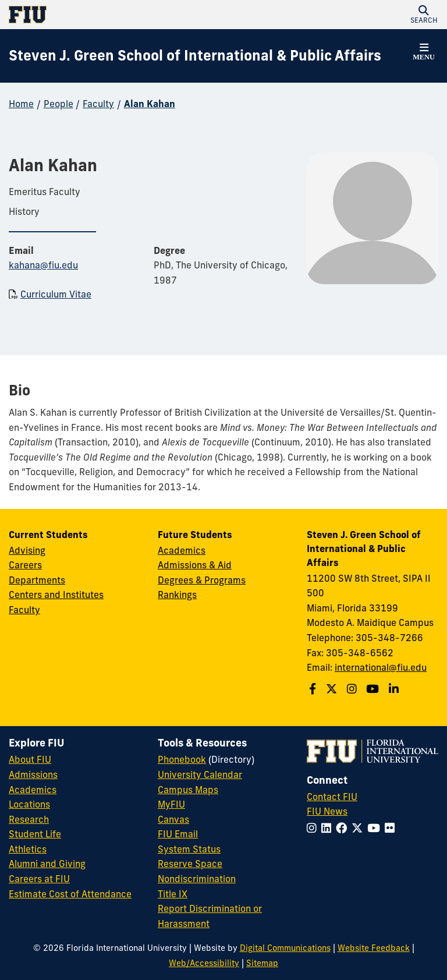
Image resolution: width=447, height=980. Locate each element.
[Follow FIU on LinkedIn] (329, 828)
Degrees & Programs (202, 580)
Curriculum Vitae (56, 294)
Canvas (173, 819)
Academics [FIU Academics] (33, 790)
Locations (29, 804)
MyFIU (171, 804)
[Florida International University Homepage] (116, 15)
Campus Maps (188, 790)
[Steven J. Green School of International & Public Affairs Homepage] (195, 56)
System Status (189, 849)
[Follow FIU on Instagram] (314, 828)
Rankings (177, 595)
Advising (27, 550)
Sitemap (262, 963)
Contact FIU (332, 797)
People (58, 104)
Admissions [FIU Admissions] (33, 774)
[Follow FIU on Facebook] (344, 828)
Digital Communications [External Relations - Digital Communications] (285, 948)
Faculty (98, 104)
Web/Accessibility (204, 963)
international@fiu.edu (381, 667)
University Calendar (200, 774)
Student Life (35, 834)
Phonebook (182, 759)
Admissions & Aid (195, 565)
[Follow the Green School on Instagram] (353, 689)
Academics (182, 550)
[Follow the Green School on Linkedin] (395, 689)
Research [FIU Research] (29, 819)
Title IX (173, 894)
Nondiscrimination (197, 879)
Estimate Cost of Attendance (70, 894)
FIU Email (178, 834)
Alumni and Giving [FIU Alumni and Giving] (47, 864)
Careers (25, 565)
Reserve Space (190, 864)
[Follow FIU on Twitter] (359, 828)
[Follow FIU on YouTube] (376, 828)
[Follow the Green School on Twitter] (333, 689)
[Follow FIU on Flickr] (392, 828)
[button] (424, 15)
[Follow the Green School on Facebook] (314, 689)
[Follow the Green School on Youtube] (374, 689)
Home (21, 104)
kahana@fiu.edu (43, 265)
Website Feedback (374, 948)
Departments (37, 580)
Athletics (28, 849)
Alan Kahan (150, 104)
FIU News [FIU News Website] (327, 811)
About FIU (30, 759)
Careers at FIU (39, 879)
